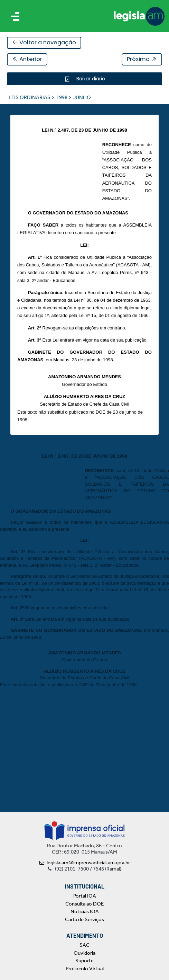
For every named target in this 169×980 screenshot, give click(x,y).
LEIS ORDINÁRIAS (30, 97)
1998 (62, 97)
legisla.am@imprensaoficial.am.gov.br (85, 863)
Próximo (142, 59)
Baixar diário (90, 79)
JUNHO (82, 97)
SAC (84, 945)
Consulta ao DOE (84, 904)
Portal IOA (85, 896)
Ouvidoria (84, 953)
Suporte (84, 961)
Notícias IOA (85, 911)
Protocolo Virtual (85, 969)
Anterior (27, 59)
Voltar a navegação (44, 42)
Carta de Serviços (84, 919)
